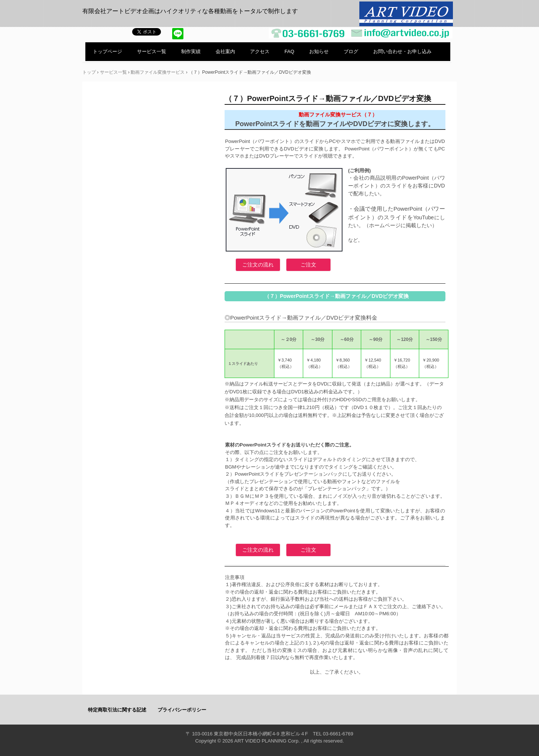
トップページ (107, 51)
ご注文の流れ (258, 265)
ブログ (351, 51)
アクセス (260, 51)
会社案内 (225, 51)
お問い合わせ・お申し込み (402, 51)
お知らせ (319, 51)
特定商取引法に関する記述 (117, 710)
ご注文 (308, 265)
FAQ (289, 51)
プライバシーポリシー (182, 710)
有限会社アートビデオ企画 (406, 15)
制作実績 (191, 51)
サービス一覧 (152, 51)
